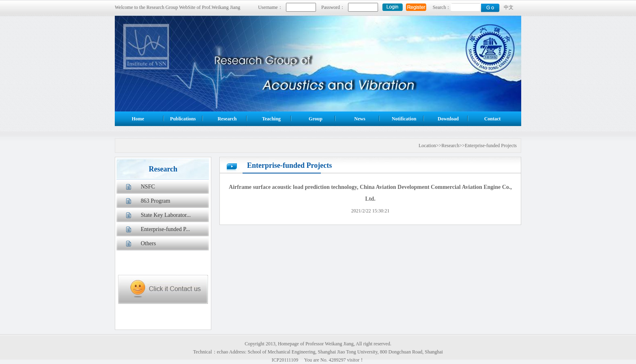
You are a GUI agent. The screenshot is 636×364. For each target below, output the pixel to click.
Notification (404, 119)
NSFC (148, 187)
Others (148, 243)
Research (227, 119)
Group (316, 119)
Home (138, 119)
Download (448, 119)
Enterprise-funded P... (165, 229)
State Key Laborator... (166, 215)
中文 (509, 7)
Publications (183, 119)
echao (223, 352)
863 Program (156, 201)
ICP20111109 (285, 360)
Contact (493, 119)
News (360, 119)
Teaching (271, 119)
